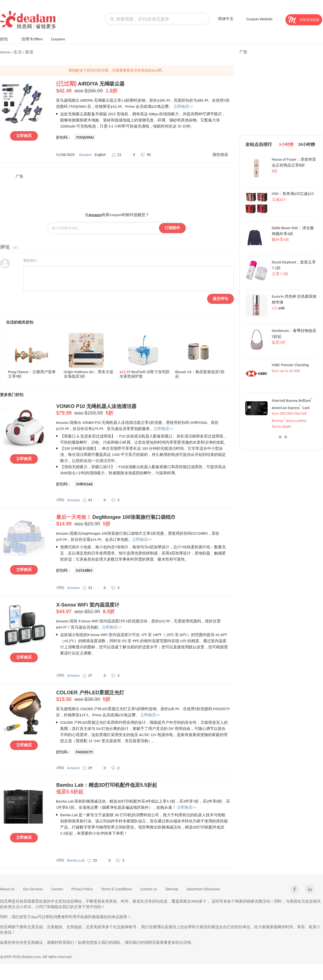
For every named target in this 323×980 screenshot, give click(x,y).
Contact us (149, 889)
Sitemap (172, 889)
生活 (18, 52)
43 (87, 500)
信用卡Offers (32, 39)
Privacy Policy (82, 889)
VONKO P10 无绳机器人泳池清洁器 (145, 410)
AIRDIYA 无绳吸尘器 (145, 88)
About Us (7, 889)
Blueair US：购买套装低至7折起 (200, 374)
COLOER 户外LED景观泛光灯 (145, 696)
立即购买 (24, 136)
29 (87, 768)
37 (87, 675)
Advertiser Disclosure (203, 889)
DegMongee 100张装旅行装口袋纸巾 (145, 521)
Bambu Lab (76, 860)
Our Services (33, 889)
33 (87, 588)
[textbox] (157, 19)
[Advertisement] (117, 192)
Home (5, 52)
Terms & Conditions (117, 889)
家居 (29, 52)
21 (117, 155)
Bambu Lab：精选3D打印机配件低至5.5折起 (145, 789)
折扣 (7, 39)
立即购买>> (183, 107)
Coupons (61, 39)
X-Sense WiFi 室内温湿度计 (145, 608)
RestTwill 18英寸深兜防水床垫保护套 (145, 374)
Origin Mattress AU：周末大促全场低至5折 (89, 374)
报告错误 (220, 155)
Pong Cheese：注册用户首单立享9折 (32, 374)
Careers (57, 889)
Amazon (85, 155)
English (100, 155)
